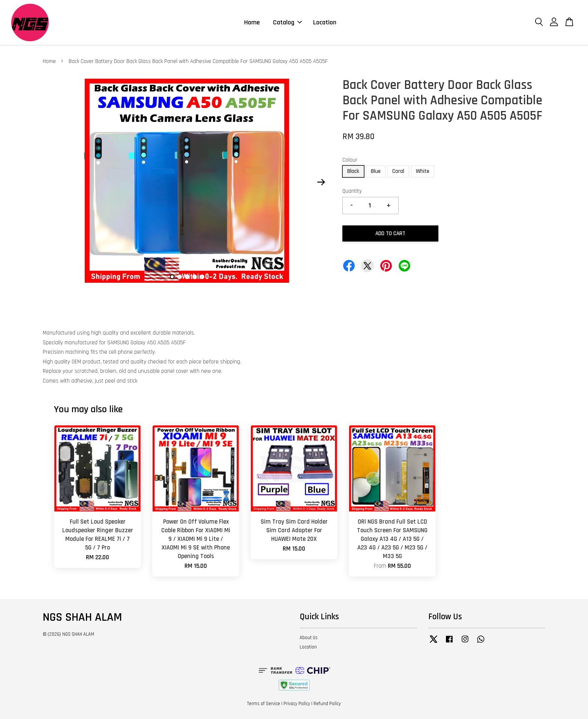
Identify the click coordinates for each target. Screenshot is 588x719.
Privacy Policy (297, 704)
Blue (376, 171)
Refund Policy (327, 704)
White (423, 171)
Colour (350, 160)
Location (325, 22)
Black (353, 171)
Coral (398, 171)
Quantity (352, 191)
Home (252, 22)
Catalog (287, 22)
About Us (309, 638)
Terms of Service (264, 704)
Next (321, 182)
